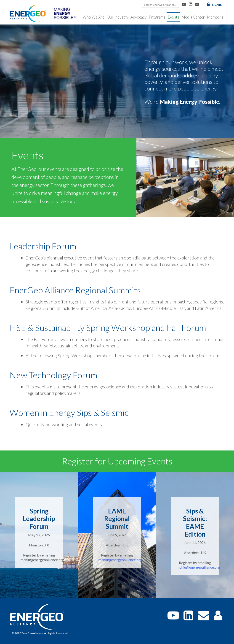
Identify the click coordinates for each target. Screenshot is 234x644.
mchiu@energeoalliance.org (120, 560)
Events (173, 17)
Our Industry (117, 17)
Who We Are (94, 17)
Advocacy (138, 17)
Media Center (193, 17)
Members (215, 17)
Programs (157, 17)
